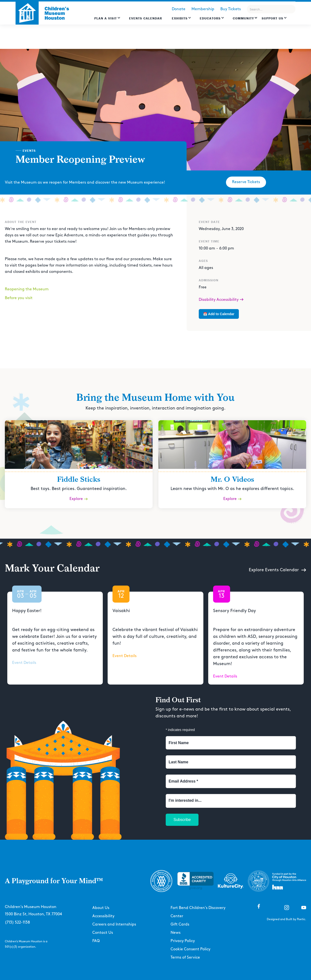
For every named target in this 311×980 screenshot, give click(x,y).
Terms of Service (185, 958)
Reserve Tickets (246, 182)
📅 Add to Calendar (219, 314)
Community (243, 18)
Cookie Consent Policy (190, 949)
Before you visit (19, 298)
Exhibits (180, 18)
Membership (203, 9)
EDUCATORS (210, 18)
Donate (179, 9)
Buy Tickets (231, 9)
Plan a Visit (106, 18)
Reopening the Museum (27, 289)
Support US (272, 18)
